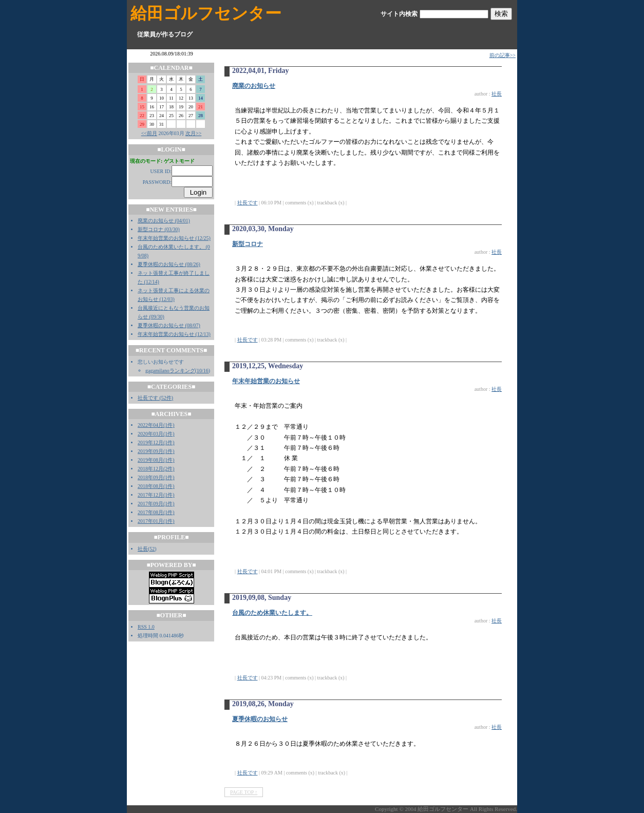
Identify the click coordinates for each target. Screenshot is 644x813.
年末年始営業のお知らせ (266, 381)
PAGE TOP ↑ (244, 792)
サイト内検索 (399, 14)
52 (152, 549)
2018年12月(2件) (156, 469)
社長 (143, 549)
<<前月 (149, 133)
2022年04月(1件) (156, 425)
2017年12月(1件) (156, 495)
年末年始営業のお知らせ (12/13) (174, 334)
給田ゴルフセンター (206, 13)
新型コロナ (248, 244)
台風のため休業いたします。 (272, 613)
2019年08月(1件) (156, 460)
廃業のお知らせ (254, 86)
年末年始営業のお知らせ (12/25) (174, 238)
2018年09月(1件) (156, 477)
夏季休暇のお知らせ (260, 719)
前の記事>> (503, 55)
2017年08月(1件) (156, 512)
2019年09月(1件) (156, 451)
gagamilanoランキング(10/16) (178, 371)
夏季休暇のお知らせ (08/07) (169, 325)
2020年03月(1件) (156, 434)
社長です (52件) (155, 398)
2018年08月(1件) (156, 486)
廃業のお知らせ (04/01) (164, 221)
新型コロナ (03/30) (159, 229)
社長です (248, 203)
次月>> (193, 133)
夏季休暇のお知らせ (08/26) (169, 264)
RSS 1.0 (146, 627)
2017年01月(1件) (156, 521)
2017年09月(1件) (156, 504)
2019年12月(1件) (156, 442)
